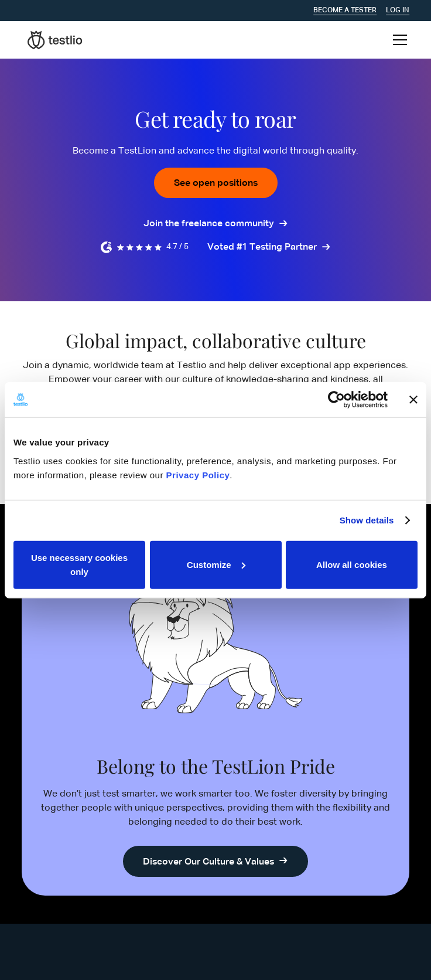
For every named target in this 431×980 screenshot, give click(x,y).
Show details (367, 520)
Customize (216, 564)
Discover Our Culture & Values (208, 862)
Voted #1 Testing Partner (262, 247)
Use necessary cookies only (79, 564)
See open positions (216, 183)
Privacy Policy (198, 474)
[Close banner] (413, 400)
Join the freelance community (209, 224)
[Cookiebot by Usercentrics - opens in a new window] (336, 400)
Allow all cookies (352, 564)
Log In (398, 11)
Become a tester (345, 11)
